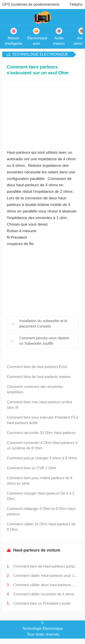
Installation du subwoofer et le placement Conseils (43, 324)
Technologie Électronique (40, 54)
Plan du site (43, 640)
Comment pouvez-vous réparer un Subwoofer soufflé (44, 341)
